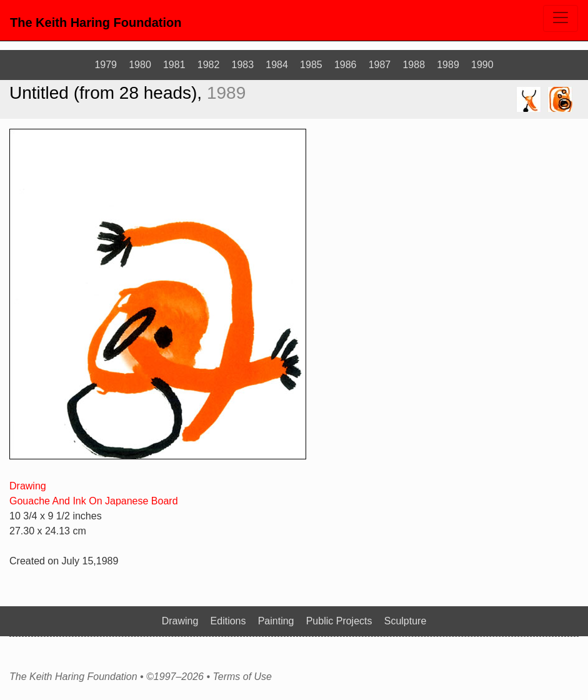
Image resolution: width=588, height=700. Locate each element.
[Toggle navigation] (561, 18)
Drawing (28, 486)
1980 (140, 65)
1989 (448, 65)
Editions (228, 621)
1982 (209, 65)
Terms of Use (242, 677)
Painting (276, 621)
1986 (346, 65)
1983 (243, 65)
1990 (482, 65)
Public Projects (339, 621)
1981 (174, 65)
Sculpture (406, 621)
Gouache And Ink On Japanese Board (94, 501)
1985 (311, 65)
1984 (277, 65)
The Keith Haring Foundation (96, 22)
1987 (380, 65)
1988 (414, 65)
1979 (106, 65)
